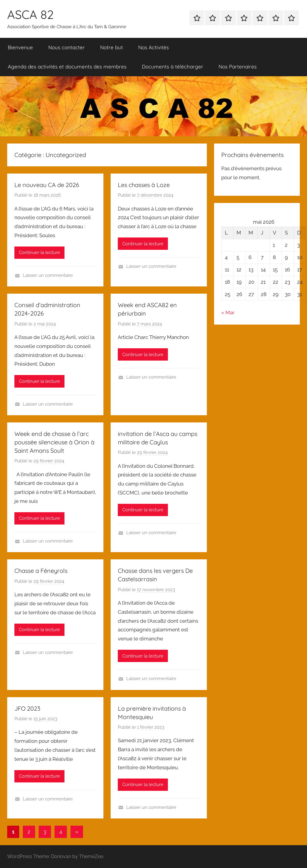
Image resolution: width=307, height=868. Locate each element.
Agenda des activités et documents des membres (67, 67)
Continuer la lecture (39, 253)
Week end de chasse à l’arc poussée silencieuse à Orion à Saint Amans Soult (54, 442)
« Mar (228, 313)
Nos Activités (153, 47)
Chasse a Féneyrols (41, 571)
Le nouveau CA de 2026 (47, 185)
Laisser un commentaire (48, 275)
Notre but (112, 47)
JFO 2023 (27, 708)
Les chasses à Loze (144, 185)
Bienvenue (20, 47)
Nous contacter (67, 47)
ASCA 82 (30, 14)
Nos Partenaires (238, 67)
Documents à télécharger (173, 67)
